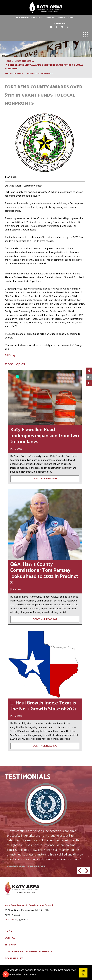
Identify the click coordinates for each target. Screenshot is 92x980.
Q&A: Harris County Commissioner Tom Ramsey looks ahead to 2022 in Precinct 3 (44, 573)
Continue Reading (45, 479)
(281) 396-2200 (21, 920)
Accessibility (14, 959)
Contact (71, 18)
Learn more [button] (29, 974)
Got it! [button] (84, 972)
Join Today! (37, 18)
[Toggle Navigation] (86, 35)
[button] (80, 871)
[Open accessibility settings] (6, 974)
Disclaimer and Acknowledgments (29, 952)
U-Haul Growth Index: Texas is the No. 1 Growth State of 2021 (43, 706)
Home (8, 931)
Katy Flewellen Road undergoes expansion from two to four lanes (45, 436)
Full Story (10, 355)
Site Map (10, 945)
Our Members (23, 18)
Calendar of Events (55, 18)
